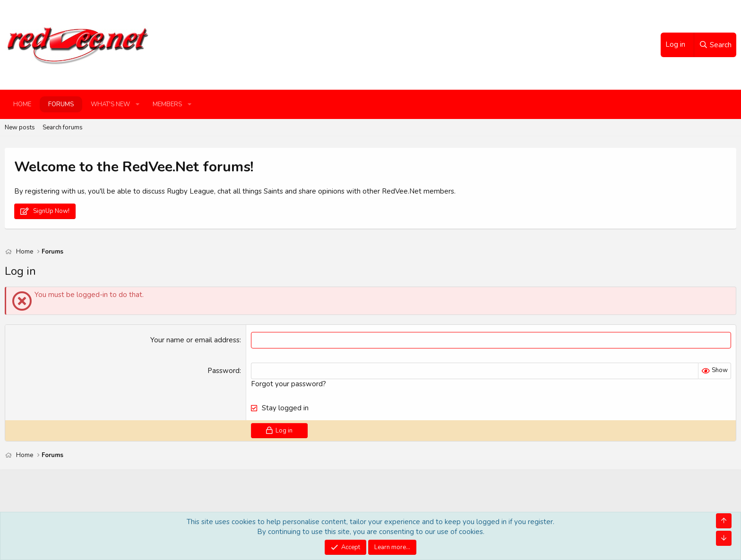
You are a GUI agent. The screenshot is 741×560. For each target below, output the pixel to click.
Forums (61, 104)
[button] (138, 104)
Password (224, 371)
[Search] (715, 45)
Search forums (63, 127)
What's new (110, 104)
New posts (20, 127)
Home (22, 104)
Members (167, 104)
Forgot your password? (289, 384)
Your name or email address (195, 340)
